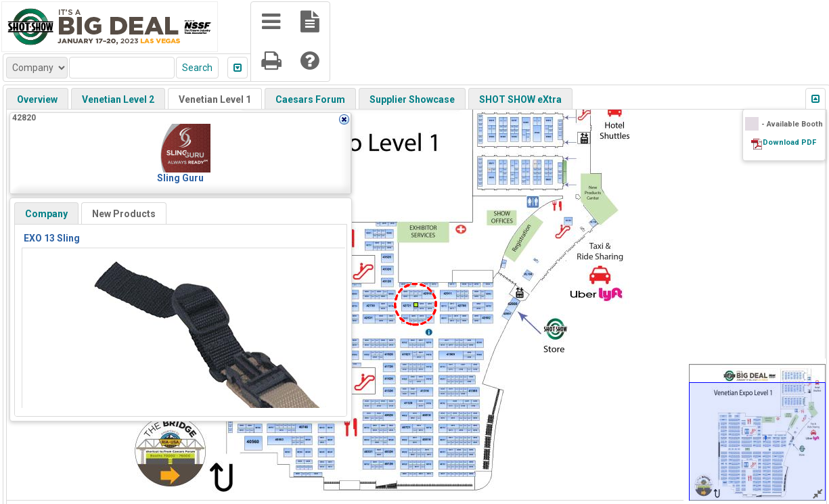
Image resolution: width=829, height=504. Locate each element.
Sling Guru (180, 178)
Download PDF (789, 142)
